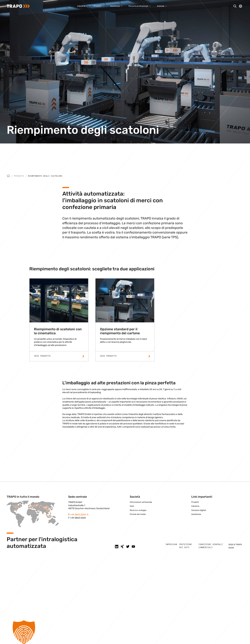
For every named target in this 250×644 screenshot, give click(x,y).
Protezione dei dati (186, 546)
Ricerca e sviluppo (138, 510)
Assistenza (196, 514)
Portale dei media (138, 514)
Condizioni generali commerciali (211, 546)
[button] (125, 632)
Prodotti (195, 502)
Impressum (171, 545)
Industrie (195, 506)
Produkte (19, 176)
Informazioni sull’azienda (141, 502)
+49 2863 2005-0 (79, 515)
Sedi (132, 506)
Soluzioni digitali (199, 510)
